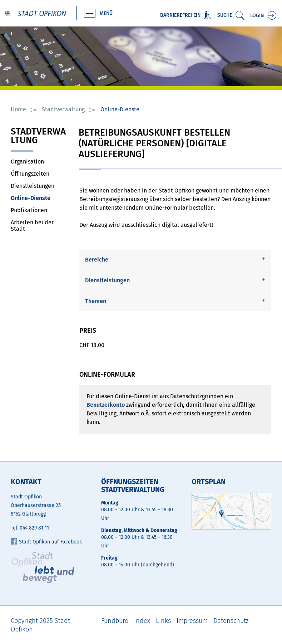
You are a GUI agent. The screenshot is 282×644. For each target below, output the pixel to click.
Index (142, 621)
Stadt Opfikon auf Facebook (46, 542)
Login (257, 16)
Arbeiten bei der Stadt (32, 226)
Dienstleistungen (33, 186)
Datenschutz (231, 621)
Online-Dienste (39, 198)
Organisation (27, 162)
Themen (96, 301)
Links (163, 621)
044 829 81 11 (34, 528)
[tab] (175, 260)
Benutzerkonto (106, 405)
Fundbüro (115, 621)
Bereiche (97, 260)
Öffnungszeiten (30, 174)
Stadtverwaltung (38, 136)
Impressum (192, 621)
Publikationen (29, 210)
